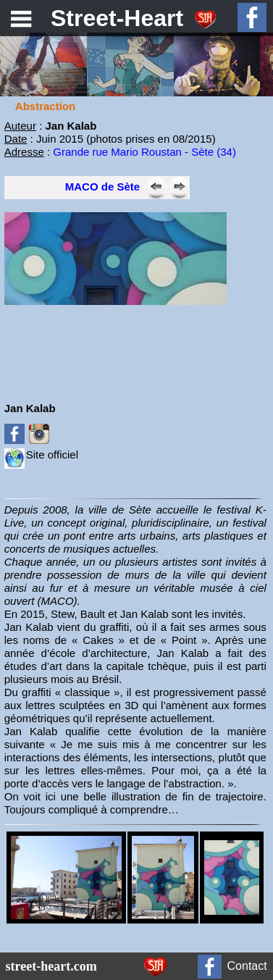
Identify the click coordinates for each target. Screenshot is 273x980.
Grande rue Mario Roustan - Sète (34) (144, 152)
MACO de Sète (102, 187)
